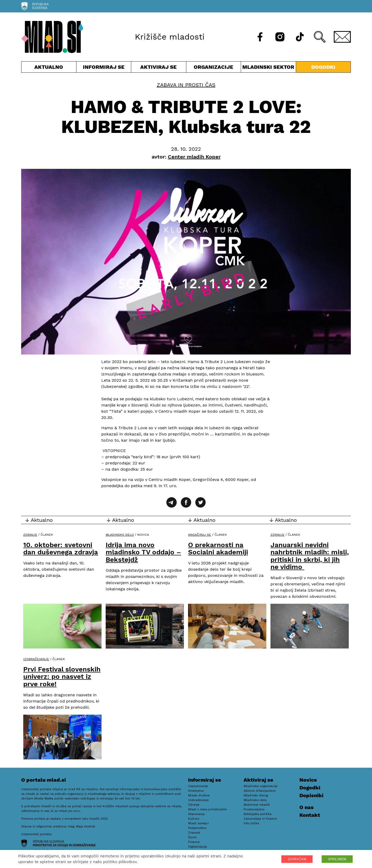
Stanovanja (196, 814)
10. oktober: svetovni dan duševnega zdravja (61, 549)
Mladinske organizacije (261, 786)
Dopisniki (311, 795)
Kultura (194, 819)
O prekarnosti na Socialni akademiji (218, 549)
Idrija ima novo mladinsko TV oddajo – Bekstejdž (143, 552)
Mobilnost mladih (257, 805)
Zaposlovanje (198, 786)
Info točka (251, 823)
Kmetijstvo (196, 791)
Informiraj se (104, 68)
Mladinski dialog (256, 795)
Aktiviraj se (159, 68)
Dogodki (323, 67)
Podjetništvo (197, 828)
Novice (308, 780)
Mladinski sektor (268, 68)
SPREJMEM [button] (337, 859)
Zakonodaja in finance (260, 819)
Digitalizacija (197, 847)
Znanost (194, 833)
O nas (307, 807)
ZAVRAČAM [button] (297, 859)
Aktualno (49, 68)
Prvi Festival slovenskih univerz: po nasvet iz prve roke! (62, 677)
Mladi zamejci (198, 823)
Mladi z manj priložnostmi (207, 809)
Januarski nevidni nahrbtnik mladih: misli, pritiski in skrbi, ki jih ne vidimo (310, 556)
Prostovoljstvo (254, 809)
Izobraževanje (36, 659)
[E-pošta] (342, 37)
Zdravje (30, 535)
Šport (192, 837)
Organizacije (214, 68)
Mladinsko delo (120, 535)
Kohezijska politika (258, 814)
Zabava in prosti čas (186, 85)
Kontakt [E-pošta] (310, 815)
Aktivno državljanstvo (260, 791)
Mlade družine (199, 795)
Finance (194, 842)
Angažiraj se (200, 535)
